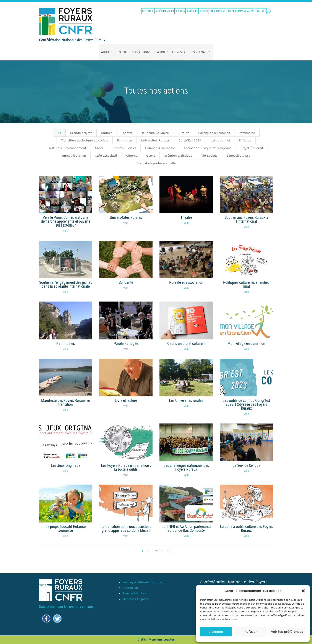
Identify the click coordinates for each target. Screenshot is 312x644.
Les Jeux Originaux (66, 465)
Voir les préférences (287, 632)
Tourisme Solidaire (155, 133)
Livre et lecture (126, 400)
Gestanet (148, 11)
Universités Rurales (155, 140)
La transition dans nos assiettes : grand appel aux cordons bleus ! (126, 528)
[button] (303, 591)
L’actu (122, 52)
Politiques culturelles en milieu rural (246, 284)
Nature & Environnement (68, 148)
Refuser (251, 632)
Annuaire (192, 11)
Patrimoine (247, 133)
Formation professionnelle (156, 163)
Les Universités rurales (186, 400)
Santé (99, 148)
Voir (66, 231)
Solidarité (126, 282)
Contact (261, 11)
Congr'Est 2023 (190, 140)
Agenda (180, 11)
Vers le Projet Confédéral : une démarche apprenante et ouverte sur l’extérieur (66, 221)
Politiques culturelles (214, 133)
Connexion (130, 588)
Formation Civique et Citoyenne (208, 148)
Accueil (107, 52)
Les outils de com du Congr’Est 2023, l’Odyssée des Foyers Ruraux (246, 404)
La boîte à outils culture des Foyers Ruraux (246, 528)
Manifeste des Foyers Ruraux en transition (65, 402)
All (59, 133)
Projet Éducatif (252, 148)
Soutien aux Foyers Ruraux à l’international (246, 219)
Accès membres (165, 11)
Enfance (245, 140)
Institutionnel (220, 140)
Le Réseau (180, 52)
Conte (151, 156)
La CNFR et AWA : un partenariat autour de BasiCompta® (186, 528)
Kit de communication (240, 11)
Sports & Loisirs (124, 148)
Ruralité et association (186, 282)
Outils (204, 11)
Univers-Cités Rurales (126, 217)
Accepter (216, 632)
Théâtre (127, 133)
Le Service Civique (246, 465)
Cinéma (132, 156)
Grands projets (81, 133)
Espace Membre (134, 593)
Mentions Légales (135, 599)
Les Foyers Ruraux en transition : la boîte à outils (126, 467)
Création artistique (178, 156)
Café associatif (106, 156)
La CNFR (162, 52)
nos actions (141, 52)
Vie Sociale (209, 156)
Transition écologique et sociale (85, 140)
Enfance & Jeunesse (160, 148)
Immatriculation (74, 156)
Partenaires (201, 52)
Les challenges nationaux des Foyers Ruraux (186, 467)
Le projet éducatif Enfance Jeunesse (66, 528)
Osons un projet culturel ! (186, 343)
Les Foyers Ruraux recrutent (144, 582)
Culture (107, 133)
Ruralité (184, 133)
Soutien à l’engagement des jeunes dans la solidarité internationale (65, 284)
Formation (125, 140)
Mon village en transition (246, 343)
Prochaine (162, 551)
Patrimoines (66, 343)
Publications (218, 11)
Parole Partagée (126, 343)
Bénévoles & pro (238, 156)
